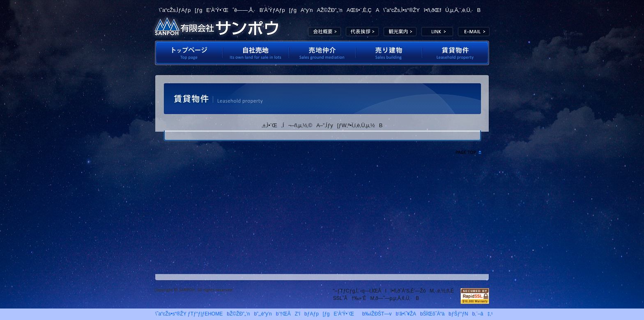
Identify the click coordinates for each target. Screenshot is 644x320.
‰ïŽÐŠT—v (324, 32)
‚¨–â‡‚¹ (484, 314)
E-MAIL (474, 32)
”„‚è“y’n (264, 314)
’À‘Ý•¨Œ (456, 53)
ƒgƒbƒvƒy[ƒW (188, 53)
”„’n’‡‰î (322, 53)
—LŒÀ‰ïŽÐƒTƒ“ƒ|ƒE (216, 27)
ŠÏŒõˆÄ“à (400, 32)
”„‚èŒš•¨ (389, 53)
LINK (437, 32)
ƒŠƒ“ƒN (460, 314)
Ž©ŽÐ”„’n (256, 53)
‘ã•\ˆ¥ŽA (362, 32)
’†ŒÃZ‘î (289, 314)
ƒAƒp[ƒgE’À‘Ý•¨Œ (333, 314)
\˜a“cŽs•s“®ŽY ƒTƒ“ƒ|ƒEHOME (187, 314)
